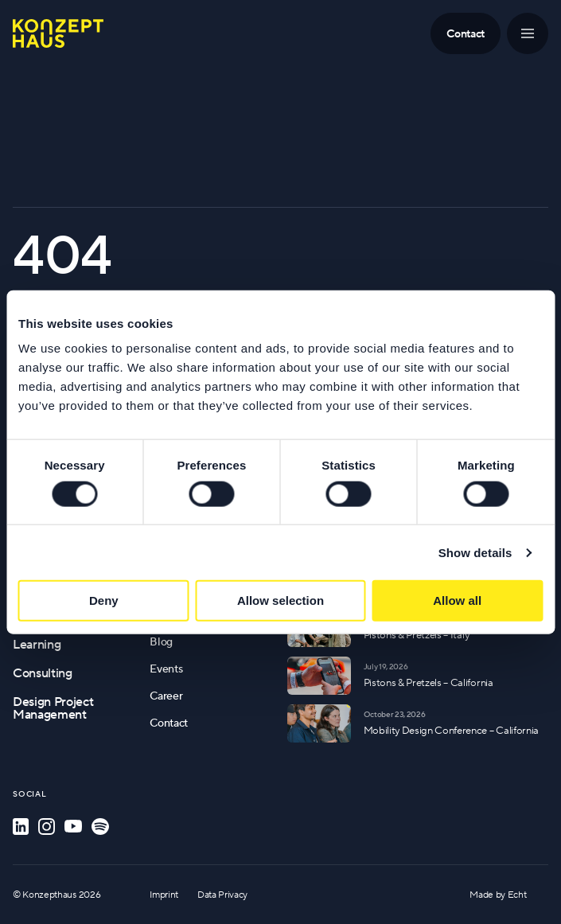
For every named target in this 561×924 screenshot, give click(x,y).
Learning (37, 644)
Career (166, 696)
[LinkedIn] (21, 827)
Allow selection (280, 600)
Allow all (457, 600)
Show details (475, 552)
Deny (104, 600)
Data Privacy (222, 894)
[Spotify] (100, 827)
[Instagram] (47, 827)
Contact (169, 723)
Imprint (164, 894)
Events (166, 669)
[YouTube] (73, 827)
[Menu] (528, 33)
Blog (161, 641)
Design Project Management (53, 708)
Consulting (43, 673)
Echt (517, 894)
